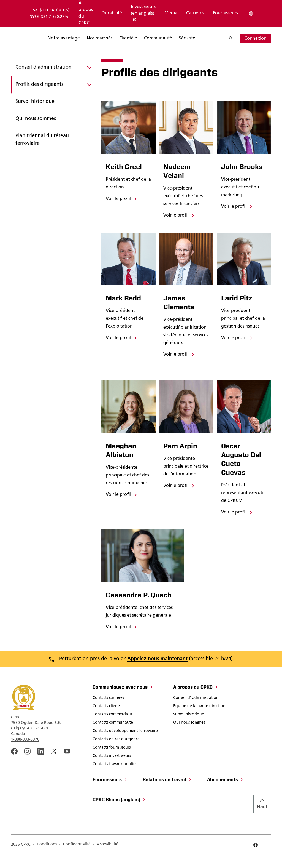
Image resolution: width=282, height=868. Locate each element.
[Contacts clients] (106, 720)
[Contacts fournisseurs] (112, 761)
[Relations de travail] (167, 794)
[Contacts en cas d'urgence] (116, 753)
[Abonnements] (225, 794)
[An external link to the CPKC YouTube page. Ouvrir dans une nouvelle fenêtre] (67, 765)
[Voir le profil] (122, 208)
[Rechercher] (91, 39)
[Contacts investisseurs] (112, 770)
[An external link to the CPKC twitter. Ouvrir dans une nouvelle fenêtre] (54, 765)
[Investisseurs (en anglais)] (143, 14)
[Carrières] (195, 14)
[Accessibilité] (106, 858)
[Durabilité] (112, 14)
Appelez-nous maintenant (157, 672)
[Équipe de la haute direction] (199, 720)
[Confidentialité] (75, 858)
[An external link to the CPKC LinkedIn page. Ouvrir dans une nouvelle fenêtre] (41, 765)
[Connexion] (255, 39)
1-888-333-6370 (25, 753)
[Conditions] (45, 858)
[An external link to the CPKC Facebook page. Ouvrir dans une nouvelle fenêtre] (14, 765)
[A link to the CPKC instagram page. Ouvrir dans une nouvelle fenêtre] (28, 765)
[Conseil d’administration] (53, 77)
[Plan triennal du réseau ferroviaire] (53, 149)
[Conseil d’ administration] (196, 712)
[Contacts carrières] (108, 712)
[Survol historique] (53, 111)
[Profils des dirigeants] (53, 94)
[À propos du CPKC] (86, 14)
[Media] (171, 14)
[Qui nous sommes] (53, 128)
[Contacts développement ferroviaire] (125, 745)
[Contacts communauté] (113, 736)
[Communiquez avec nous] (123, 701)
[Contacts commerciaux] (113, 728)
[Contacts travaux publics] (114, 778)
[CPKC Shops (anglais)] (119, 814)
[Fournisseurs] (225, 14)
